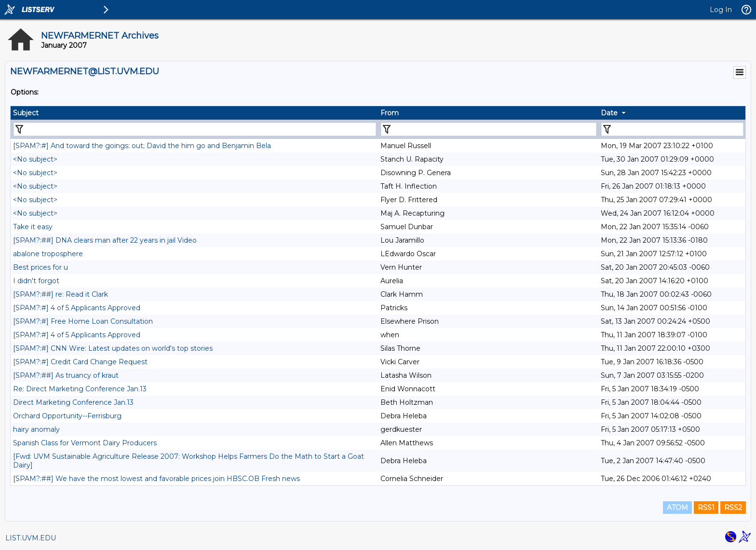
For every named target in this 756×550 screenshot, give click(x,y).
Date (609, 113)
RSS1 (706, 508)
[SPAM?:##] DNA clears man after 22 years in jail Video (105, 240)
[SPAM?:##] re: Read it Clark (61, 294)
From (390, 113)
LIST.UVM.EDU (31, 538)
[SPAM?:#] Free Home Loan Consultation (83, 321)
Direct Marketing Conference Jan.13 (73, 402)
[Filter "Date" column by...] (672, 129)
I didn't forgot (36, 281)
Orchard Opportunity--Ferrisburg (67, 416)
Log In (721, 10)
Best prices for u (40, 267)
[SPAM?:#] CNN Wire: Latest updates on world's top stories (113, 348)
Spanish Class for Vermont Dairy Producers (85, 443)
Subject (26, 113)
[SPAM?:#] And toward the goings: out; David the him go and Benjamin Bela (142, 146)
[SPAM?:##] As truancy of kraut (66, 375)
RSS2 (733, 508)
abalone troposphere (48, 254)
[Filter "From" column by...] (489, 129)
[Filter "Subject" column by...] (195, 129)
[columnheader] (194, 113)
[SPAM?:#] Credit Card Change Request (80, 362)
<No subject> (35, 159)
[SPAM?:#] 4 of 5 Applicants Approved (77, 308)
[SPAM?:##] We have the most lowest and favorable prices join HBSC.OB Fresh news (156, 479)
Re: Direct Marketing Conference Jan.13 (80, 389)
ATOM (677, 508)
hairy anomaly (36, 429)
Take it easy (33, 227)
